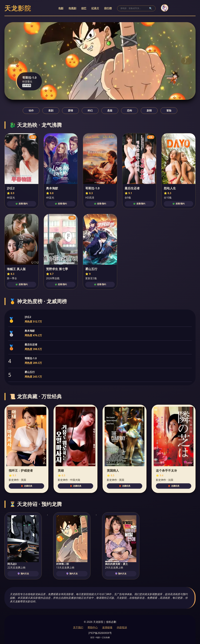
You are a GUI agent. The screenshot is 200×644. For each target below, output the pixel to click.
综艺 (84, 8)
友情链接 (107, 627)
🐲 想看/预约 (21, 204)
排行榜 (108, 8)
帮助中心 (93, 627)
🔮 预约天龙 (23, 574)
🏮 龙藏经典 (26, 486)
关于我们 (78, 627)
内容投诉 (122, 627)
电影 (61, 8)
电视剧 (72, 8)
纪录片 (95, 8)
